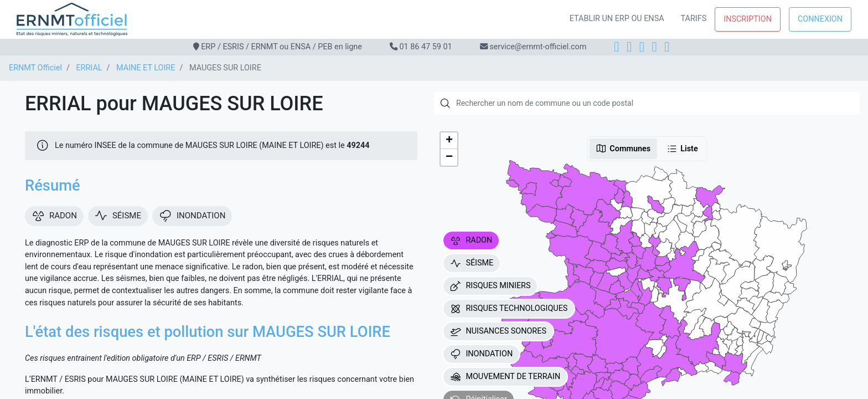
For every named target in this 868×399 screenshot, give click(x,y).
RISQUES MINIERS (490, 286)
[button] (449, 141)
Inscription (748, 19)
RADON (471, 241)
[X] (655, 47)
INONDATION (481, 354)
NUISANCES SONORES (498, 331)
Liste (682, 149)
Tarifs (694, 19)
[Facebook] (616, 47)
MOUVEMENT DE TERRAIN (505, 377)
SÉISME (472, 263)
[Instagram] (629, 47)
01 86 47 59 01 (425, 47)
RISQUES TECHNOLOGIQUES (509, 309)
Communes (623, 149)
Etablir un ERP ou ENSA (617, 19)
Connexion (820, 19)
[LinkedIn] (642, 47)
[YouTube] (667, 47)
